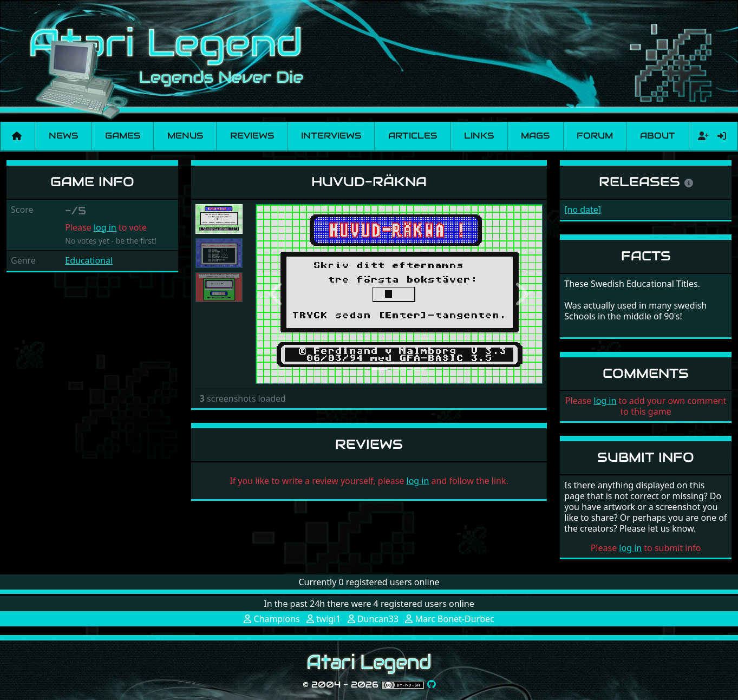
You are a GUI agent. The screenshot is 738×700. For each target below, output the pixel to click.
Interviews (331, 136)
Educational (89, 260)
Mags (535, 136)
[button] (277, 294)
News (63, 136)
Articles (413, 136)
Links (479, 136)
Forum (595, 136)
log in (105, 227)
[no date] (583, 210)
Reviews (252, 136)
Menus (185, 136)
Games (123, 136)
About (658, 136)
